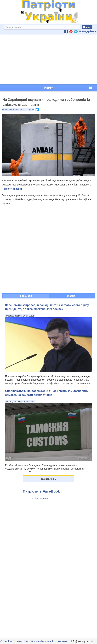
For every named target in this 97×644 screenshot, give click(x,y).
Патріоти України (39, 499)
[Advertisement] (48, 59)
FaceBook (26, 296)
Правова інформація (43, 641)
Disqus (71, 296)
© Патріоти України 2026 (14, 641)
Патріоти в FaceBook (41, 491)
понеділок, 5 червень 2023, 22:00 (18, 110)
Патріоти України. (12, 189)
